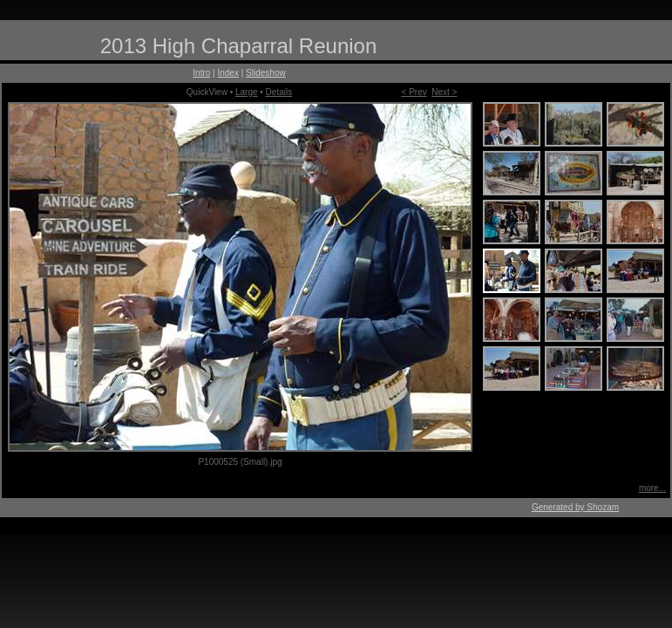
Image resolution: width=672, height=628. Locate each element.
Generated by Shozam (575, 507)
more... (652, 488)
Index (227, 73)
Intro (201, 73)
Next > (444, 92)
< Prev (414, 92)
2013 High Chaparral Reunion (239, 46)
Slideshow (266, 73)
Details (279, 92)
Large (247, 92)
